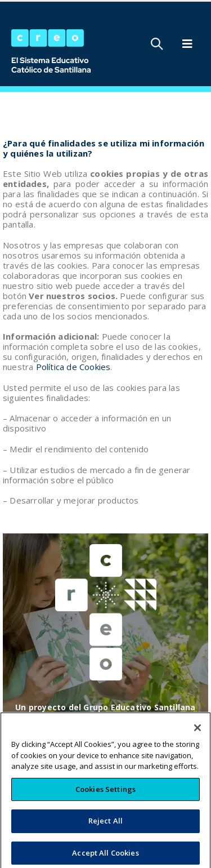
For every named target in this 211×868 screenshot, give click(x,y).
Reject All (105, 830)
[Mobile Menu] (187, 44)
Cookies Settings (105, 799)
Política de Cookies (73, 367)
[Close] (197, 737)
